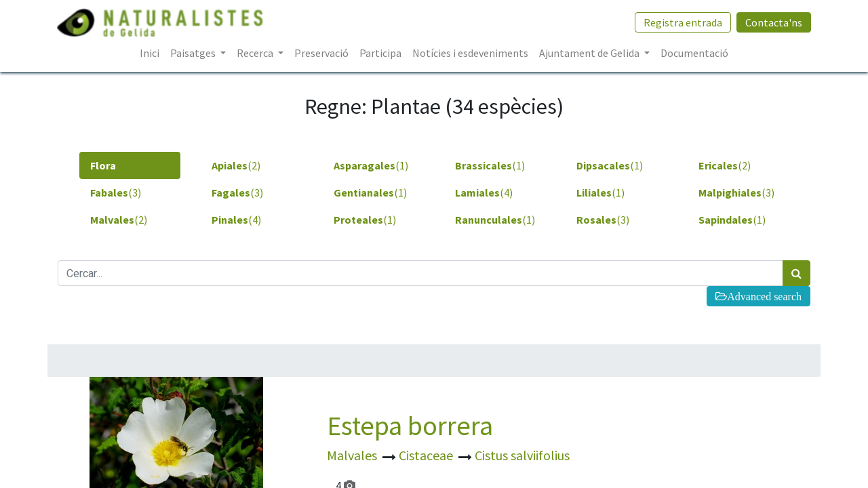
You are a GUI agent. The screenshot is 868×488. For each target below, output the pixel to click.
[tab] (130, 165)
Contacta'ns (773, 22)
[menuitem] (150, 53)
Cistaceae (427, 455)
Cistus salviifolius (522, 455)
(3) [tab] (116, 192)
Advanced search (764, 296)
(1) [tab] (371, 165)
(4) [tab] (484, 192)
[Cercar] (796, 273)
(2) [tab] (236, 165)
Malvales (353, 455)
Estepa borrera (410, 426)
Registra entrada (682, 22)
